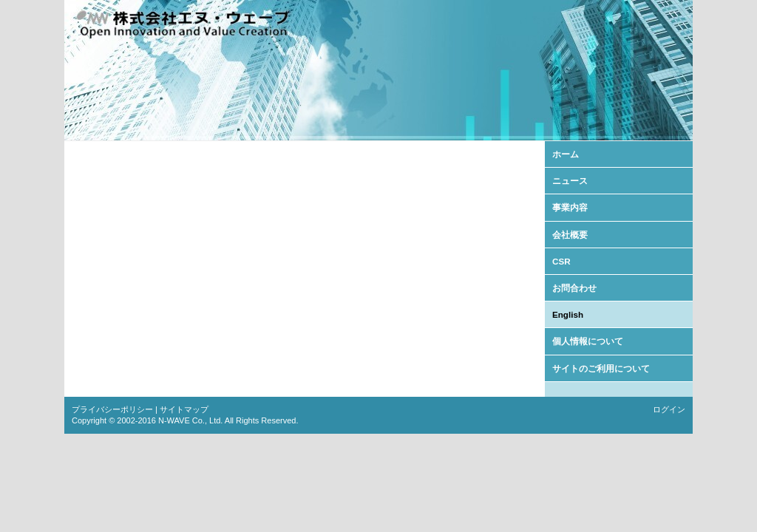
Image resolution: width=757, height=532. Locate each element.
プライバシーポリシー (112, 409)
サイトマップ (184, 409)
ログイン (669, 409)
